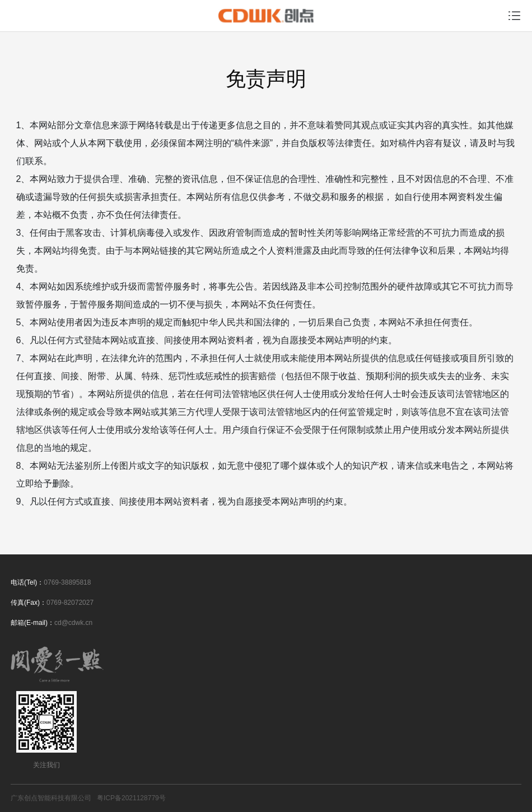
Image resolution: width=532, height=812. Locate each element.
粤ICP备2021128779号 (131, 798)
